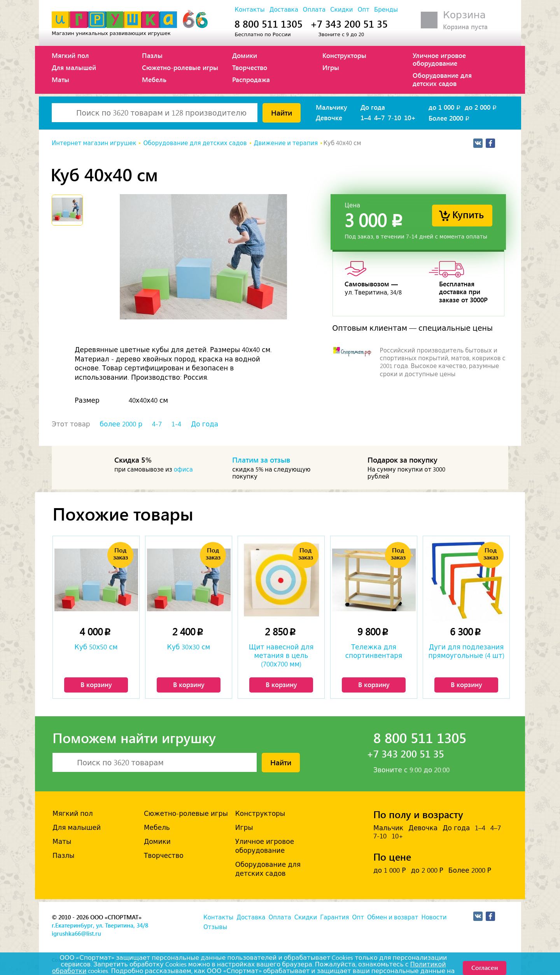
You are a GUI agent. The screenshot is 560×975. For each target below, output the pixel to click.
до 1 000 (445, 107)
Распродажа (251, 79)
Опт (364, 10)
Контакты (249, 10)
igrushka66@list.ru (76, 933)
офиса (183, 470)
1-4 (176, 424)
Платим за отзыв (261, 459)
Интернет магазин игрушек (94, 143)
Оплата (314, 10)
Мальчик (388, 828)
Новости (434, 917)
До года (373, 107)
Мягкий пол (70, 55)
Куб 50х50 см (96, 647)
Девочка (423, 828)
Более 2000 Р (470, 870)
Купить (468, 214)
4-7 (157, 424)
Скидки (341, 10)
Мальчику (332, 107)
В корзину (96, 684)
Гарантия (334, 917)
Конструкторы (344, 55)
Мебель (154, 79)
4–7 (379, 117)
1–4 (366, 117)
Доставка (284, 10)
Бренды (386, 10)
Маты (60, 79)
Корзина (464, 15)
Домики (245, 55)
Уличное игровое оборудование (439, 59)
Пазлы (152, 55)
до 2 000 (481, 107)
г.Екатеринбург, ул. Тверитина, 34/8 (100, 925)
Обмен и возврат (393, 917)
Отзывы (215, 927)
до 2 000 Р (427, 870)
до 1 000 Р (389, 870)
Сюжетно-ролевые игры (180, 67)
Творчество (250, 67)
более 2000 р (121, 424)
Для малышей (74, 67)
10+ (410, 117)
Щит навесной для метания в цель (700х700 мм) (281, 656)
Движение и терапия (286, 143)
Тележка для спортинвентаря (374, 651)
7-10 (394, 117)
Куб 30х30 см (189, 647)
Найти (282, 112)
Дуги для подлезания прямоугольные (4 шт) (466, 651)
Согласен (485, 967)
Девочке (329, 117)
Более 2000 (450, 118)
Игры (331, 67)
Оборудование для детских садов (442, 79)
